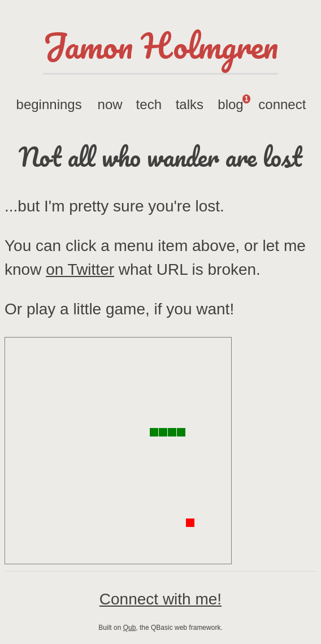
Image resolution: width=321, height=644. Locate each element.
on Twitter (80, 269)
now (110, 104)
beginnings (49, 104)
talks (190, 104)
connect (282, 104)
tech (149, 104)
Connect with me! (160, 599)
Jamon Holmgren (160, 45)
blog (234, 103)
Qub (130, 628)
